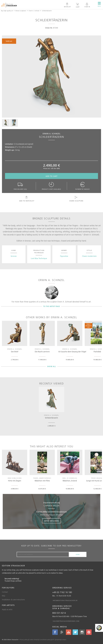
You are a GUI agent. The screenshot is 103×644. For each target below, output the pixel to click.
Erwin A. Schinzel (34, 11)
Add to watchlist (27, 199)
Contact (5, 592)
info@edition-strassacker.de (65, 600)
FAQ (4, 596)
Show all (51, 366)
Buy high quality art (7, 11)
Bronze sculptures (21, 11)
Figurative (64, 256)
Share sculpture (76, 199)
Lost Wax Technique (39, 258)
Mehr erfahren (51, 521)
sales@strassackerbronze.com (66, 621)
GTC (53, 640)
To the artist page (51, 306)
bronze (14, 256)
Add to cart (51, 176)
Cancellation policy (45, 640)
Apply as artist (7, 609)
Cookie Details (34, 640)
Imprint (58, 640)
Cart (78, 5)
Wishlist (67, 5)
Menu (99, 4)
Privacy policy (24, 640)
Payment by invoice (83, 186)
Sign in (87, 5)
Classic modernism (89, 256)
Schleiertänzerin (47, 11)
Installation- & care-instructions (13, 600)
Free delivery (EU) (20, 186)
